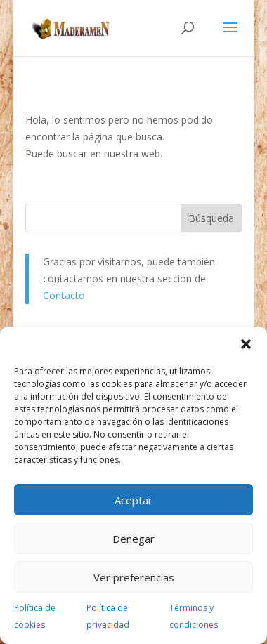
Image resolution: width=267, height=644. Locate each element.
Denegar (133, 539)
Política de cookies (35, 616)
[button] (246, 344)
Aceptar (133, 500)
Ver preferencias (134, 577)
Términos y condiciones (194, 616)
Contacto (64, 295)
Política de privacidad (108, 616)
